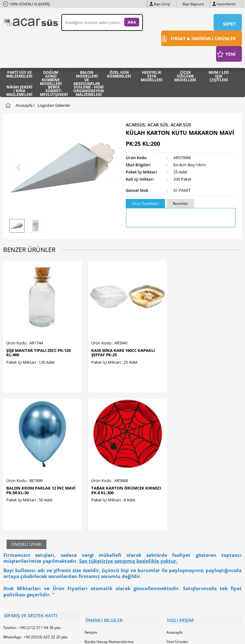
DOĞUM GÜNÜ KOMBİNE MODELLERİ (51, 74)
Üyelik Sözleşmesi (100, 504)
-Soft (90, 636)
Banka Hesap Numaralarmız (109, 485)
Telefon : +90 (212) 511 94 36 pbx (32, 471)
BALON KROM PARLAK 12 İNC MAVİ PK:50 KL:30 (152, 330)
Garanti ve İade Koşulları (106, 523)
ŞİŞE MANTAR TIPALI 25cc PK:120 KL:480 (26, 330)
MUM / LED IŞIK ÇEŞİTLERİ (219, 74)
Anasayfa (175, 476)
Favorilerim (226, 4)
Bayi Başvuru (193, 4)
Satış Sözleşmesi (99, 513)
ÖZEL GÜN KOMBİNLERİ (119, 74)
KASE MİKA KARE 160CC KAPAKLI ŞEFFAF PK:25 (90, 330)
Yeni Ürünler (177, 485)
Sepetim (174, 513)
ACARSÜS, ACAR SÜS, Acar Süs (158, 124)
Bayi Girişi (162, 4)
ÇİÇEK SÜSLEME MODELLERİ (185, 74)
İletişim (91, 476)
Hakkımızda (95, 495)
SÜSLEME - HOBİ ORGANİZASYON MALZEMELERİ (89, 89)
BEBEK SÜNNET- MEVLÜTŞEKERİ (54, 89)
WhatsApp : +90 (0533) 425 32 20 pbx (35, 481)
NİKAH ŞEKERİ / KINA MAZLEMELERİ (19, 89)
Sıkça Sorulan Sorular (103, 541)
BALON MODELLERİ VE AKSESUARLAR (87, 74)
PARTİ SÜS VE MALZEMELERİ (19, 74)
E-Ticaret (104, 636)
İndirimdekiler (179, 495)
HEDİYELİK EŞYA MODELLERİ (152, 74)
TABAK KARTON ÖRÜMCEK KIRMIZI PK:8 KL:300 (213, 332)
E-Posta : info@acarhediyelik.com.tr (34, 490)
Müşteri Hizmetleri (183, 504)
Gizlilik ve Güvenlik (101, 532)
